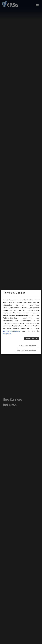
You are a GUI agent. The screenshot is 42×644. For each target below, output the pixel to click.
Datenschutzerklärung (11, 331)
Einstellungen (29, 338)
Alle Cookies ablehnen (28, 346)
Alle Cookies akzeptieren (27, 351)
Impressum (7, 334)
